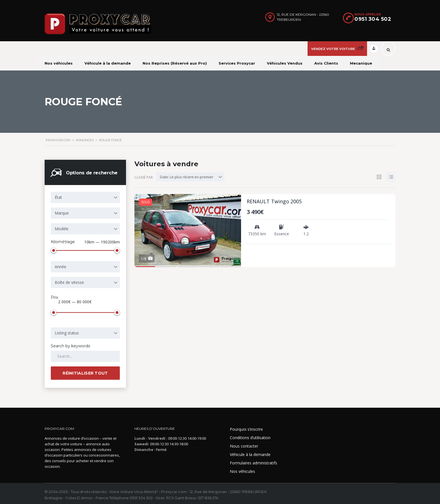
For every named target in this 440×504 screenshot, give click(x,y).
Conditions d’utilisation (250, 435)
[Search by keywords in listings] (85, 354)
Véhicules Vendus (285, 63)
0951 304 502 (373, 19)
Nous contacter (244, 444)
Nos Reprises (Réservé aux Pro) (175, 63)
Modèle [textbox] (62, 229)
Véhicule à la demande (108, 63)
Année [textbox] (60, 265)
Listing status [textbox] (67, 331)
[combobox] (85, 197)
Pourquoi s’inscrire (246, 427)
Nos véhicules (59, 63)
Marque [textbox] (62, 213)
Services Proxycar (237, 63)
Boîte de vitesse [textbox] (69, 281)
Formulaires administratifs (254, 461)
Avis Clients (326, 63)
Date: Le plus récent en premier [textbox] (187, 177)
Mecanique (361, 63)
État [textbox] (58, 197)
